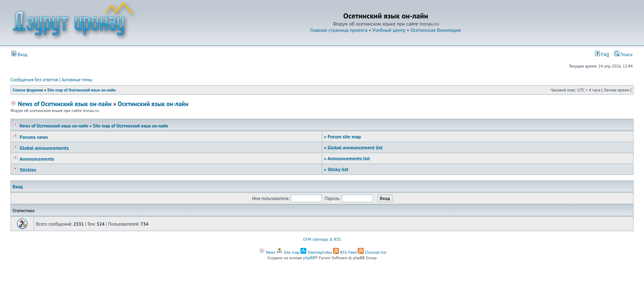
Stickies (24, 170)
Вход (19, 55)
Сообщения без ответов (34, 80)
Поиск (623, 55)
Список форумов (28, 90)
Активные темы (77, 80)
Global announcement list (353, 147)
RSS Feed (345, 252)
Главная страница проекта (339, 30)
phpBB (309, 258)
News (267, 252)
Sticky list (336, 169)
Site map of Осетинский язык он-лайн (81, 90)
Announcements (33, 159)
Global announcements (41, 148)
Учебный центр (389, 30)
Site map (288, 252)
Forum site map (342, 137)
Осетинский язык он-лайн (153, 104)
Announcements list (347, 158)
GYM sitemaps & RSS (322, 239)
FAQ (602, 55)
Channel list (372, 252)
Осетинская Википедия (436, 30)
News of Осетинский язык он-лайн (61, 104)
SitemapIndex (316, 252)
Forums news (30, 137)
